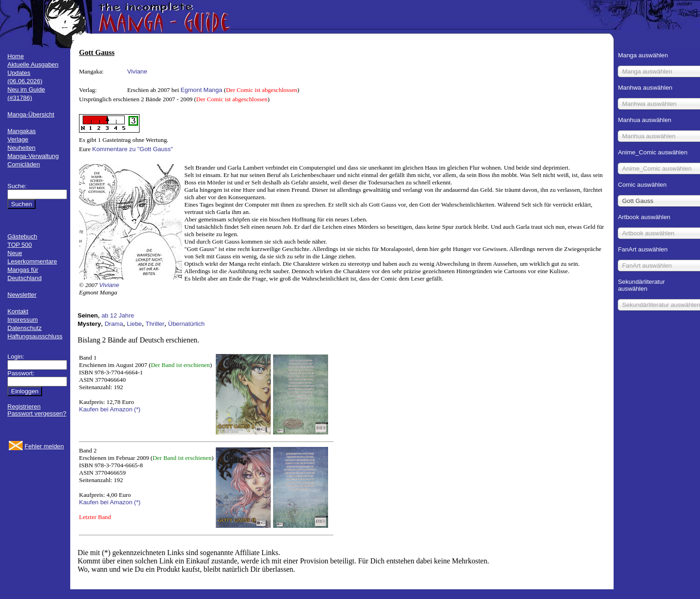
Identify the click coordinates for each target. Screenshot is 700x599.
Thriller (155, 324)
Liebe (134, 324)
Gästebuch (22, 236)
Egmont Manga (201, 90)
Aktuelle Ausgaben (33, 64)
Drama (114, 324)
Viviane (137, 71)
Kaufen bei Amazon (106, 409)
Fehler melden (44, 446)
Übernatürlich (186, 324)
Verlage (18, 139)
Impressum (23, 320)
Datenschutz (24, 328)
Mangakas (22, 131)
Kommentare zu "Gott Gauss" (133, 149)
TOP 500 (20, 245)
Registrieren (24, 406)
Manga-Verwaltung (33, 156)
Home (16, 56)
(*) (137, 409)
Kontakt (18, 311)
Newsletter (22, 295)
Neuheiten (21, 148)
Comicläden (24, 164)
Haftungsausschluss (35, 336)
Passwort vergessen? (37, 413)
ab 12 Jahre (118, 315)
